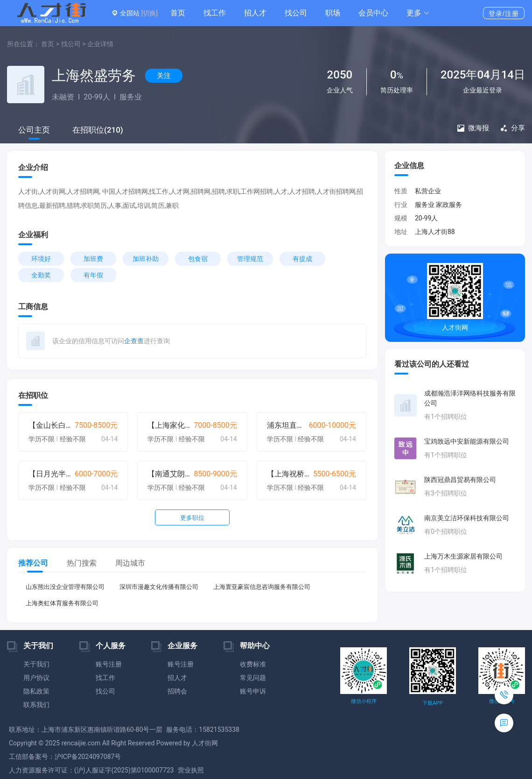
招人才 (255, 13)
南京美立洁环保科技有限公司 (467, 518)
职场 (333, 13)
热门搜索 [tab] (82, 563)
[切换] (149, 13)
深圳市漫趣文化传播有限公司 (159, 587)
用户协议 (36, 678)
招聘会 (177, 691)
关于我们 (36, 664)
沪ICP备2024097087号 (88, 757)
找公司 (296, 13)
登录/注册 (504, 14)
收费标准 (253, 664)
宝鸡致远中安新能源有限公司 (467, 441)
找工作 (215, 13)
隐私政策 (36, 691)
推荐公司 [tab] (33, 563)
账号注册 (109, 664)
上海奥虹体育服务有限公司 (62, 603)
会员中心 (373, 13)
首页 (178, 13)
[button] (418, 13)
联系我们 (36, 705)
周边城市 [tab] (130, 563)
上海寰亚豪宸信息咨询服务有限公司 (262, 587)
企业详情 (100, 44)
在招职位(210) (98, 130)
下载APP (432, 703)
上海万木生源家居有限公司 (463, 556)
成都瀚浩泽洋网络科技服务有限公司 (470, 398)
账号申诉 (253, 691)
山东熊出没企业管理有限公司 (65, 587)
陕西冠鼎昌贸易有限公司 (460, 480)
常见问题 (253, 678)
